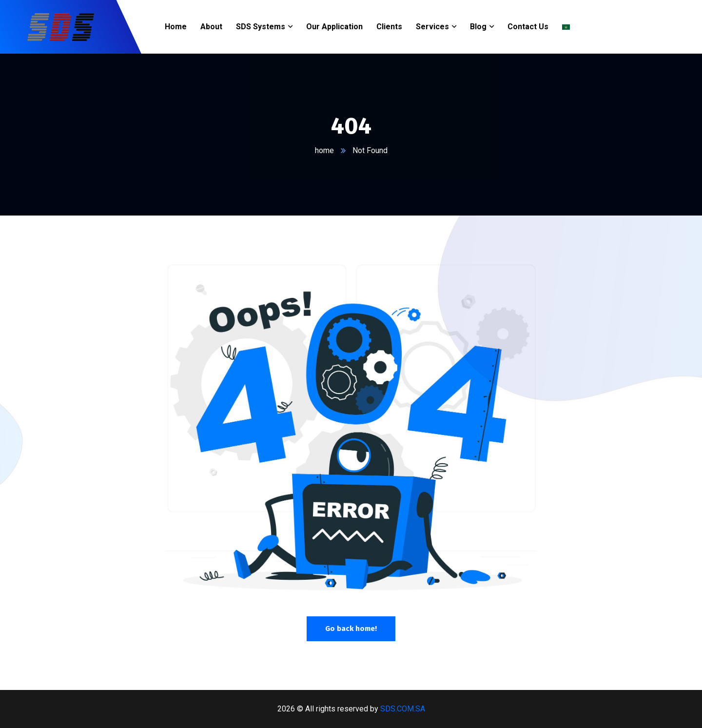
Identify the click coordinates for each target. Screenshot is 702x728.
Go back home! (351, 629)
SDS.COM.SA (403, 709)
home (324, 150)
